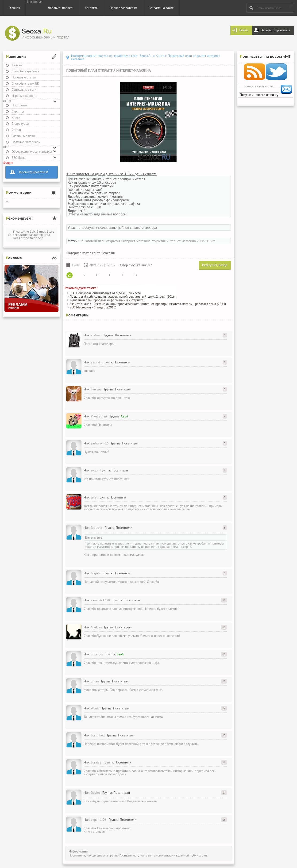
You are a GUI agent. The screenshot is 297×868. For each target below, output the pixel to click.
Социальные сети (24, 90)
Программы (20, 105)
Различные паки (23, 136)
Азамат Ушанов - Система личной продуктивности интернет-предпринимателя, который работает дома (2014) (148, 304)
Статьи (16, 130)
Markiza (96, 627)
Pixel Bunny (99, 416)
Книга (211, 241)
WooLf (95, 708)
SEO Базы (19, 158)
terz (94, 497)
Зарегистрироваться (276, 30)
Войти (244, 30)
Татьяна (96, 389)
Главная (14, 8)
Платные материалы (26, 142)
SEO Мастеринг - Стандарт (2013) (93, 307)
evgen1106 (99, 820)
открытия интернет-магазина (174, 241)
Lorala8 (96, 762)
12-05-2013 (106, 265)
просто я (97, 654)
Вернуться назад (215, 265)
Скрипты (18, 111)
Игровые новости (24, 96)
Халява (17, 65)
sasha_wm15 (100, 443)
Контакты (91, 8)
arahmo (96, 335)
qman (95, 681)
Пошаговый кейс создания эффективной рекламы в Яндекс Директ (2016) (123, 296)
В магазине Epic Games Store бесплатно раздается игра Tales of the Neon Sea (34, 235)
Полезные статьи (24, 77)
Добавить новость (61, 8)
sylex (94, 470)
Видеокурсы (20, 124)
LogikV (96, 573)
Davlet (95, 793)
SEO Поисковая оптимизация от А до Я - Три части (105, 293)
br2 (150, 265)
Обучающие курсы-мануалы (32, 152)
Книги (16, 117)
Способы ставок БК (25, 83)
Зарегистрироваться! (33, 172)
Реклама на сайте (161, 8)
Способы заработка (26, 71)
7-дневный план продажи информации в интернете (106, 300)
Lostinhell (98, 735)
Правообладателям (123, 8)
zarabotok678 (100, 600)
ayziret (96, 362)
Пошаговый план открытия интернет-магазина (115, 241)
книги (201, 241)
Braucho (97, 528)
